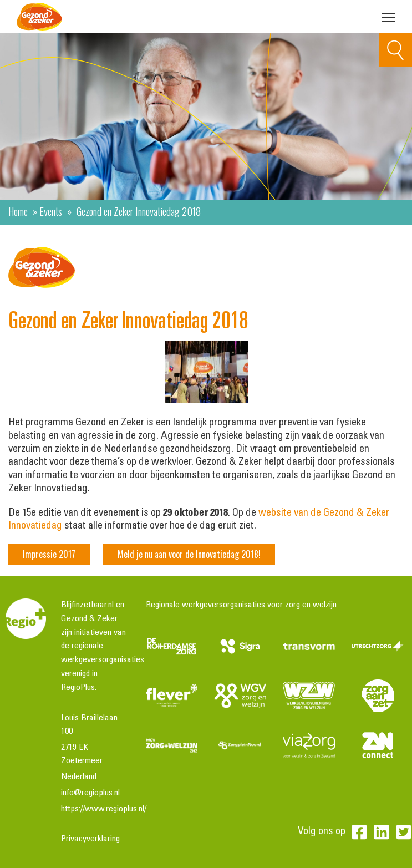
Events (51, 211)
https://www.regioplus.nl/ (104, 809)
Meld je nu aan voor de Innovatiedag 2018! (189, 554)
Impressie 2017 (49, 554)
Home (18, 211)
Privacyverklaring (90, 839)
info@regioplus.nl (90, 793)
